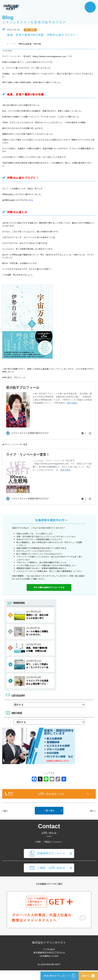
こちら (30, 200)
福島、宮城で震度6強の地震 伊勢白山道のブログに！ (37, 651)
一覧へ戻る (49, 810)
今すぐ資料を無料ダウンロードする (49, 587)
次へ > (93, 811)
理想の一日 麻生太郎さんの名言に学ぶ (37, 616)
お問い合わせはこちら (51, 794)
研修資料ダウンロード (51, 853)
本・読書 (30, 30)
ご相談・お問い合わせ (51, 868)
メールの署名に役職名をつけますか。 (37, 633)
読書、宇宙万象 (34, 44)
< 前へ (5, 811)
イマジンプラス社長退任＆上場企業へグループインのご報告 (37, 684)
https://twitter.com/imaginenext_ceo (49, 56)
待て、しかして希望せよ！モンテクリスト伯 (37, 666)
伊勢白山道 (23, 44)
